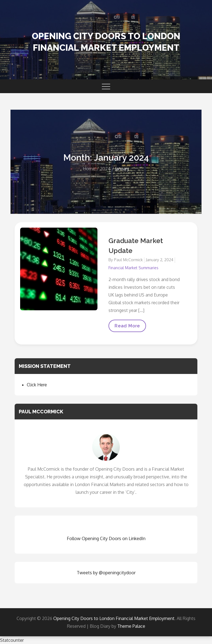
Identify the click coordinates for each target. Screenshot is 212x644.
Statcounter (12, 640)
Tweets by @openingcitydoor (106, 573)
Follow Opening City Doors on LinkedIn (106, 538)
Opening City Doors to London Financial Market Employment (114, 618)
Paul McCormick (128, 260)
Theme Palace (131, 626)
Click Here (37, 385)
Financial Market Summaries (133, 268)
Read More (127, 328)
